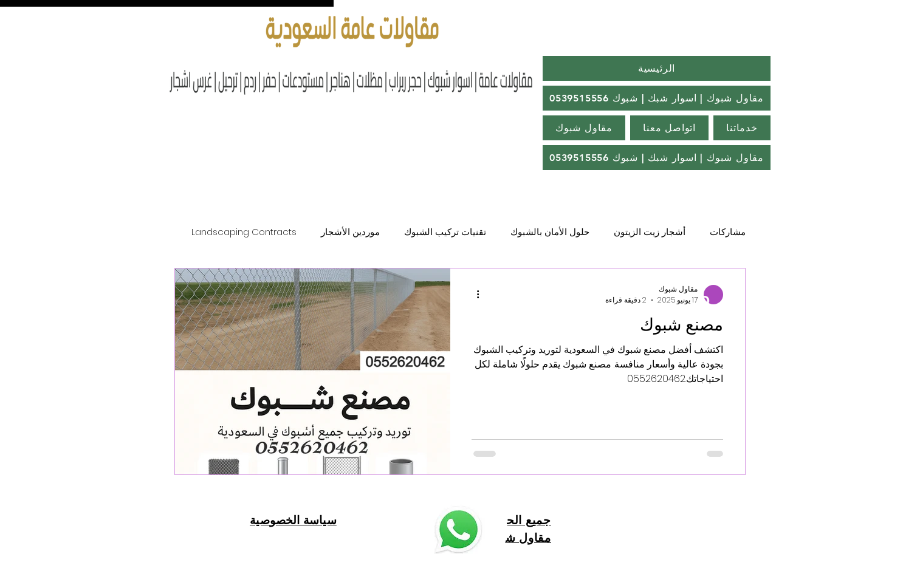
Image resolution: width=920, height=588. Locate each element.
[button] (657, 158)
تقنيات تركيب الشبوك (445, 232)
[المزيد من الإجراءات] (473, 295)
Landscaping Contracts (244, 232)
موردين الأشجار (350, 232)
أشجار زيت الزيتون (650, 232)
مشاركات (728, 232)
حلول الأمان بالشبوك (550, 232)
